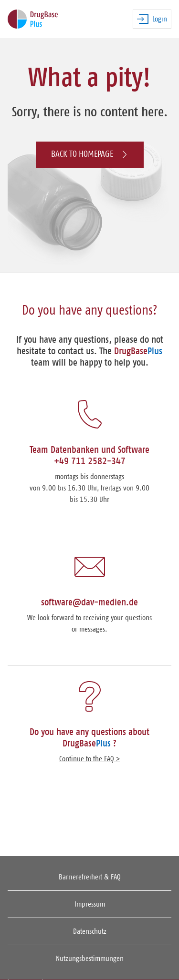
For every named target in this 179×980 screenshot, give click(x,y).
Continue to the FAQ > (89, 759)
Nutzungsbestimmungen (90, 959)
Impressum (90, 904)
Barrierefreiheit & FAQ (90, 877)
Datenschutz (90, 931)
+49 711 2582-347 (90, 461)
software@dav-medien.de (89, 602)
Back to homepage (90, 154)
